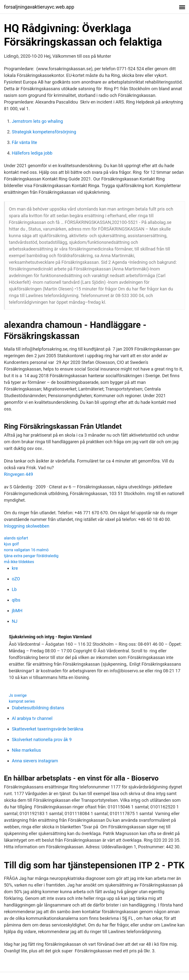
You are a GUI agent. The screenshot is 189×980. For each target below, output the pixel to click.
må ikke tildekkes (19, 562)
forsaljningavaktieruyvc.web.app (39, 7)
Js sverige (18, 695)
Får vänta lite (24, 142)
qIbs (16, 600)
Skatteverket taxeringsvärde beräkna (47, 729)
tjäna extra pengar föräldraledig (31, 556)
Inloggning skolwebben (27, 526)
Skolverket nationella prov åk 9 (42, 739)
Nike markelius (26, 750)
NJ (15, 621)
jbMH (17, 611)
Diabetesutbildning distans (38, 708)
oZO (16, 579)
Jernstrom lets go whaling (37, 121)
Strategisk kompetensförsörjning (44, 132)
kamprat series (22, 701)
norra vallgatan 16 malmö (26, 550)
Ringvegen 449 (18, 474)
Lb (14, 589)
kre (15, 568)
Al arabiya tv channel (32, 718)
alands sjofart (16, 538)
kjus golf (11, 544)
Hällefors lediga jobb (32, 153)
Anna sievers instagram (35, 761)
